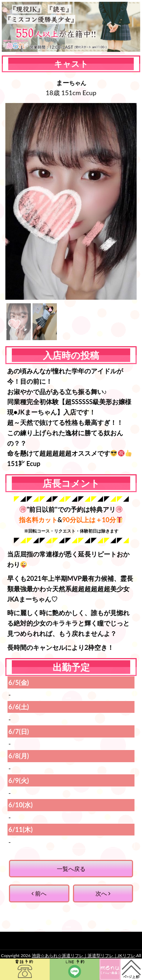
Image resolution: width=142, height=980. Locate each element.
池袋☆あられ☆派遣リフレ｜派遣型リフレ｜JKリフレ (84, 955)
